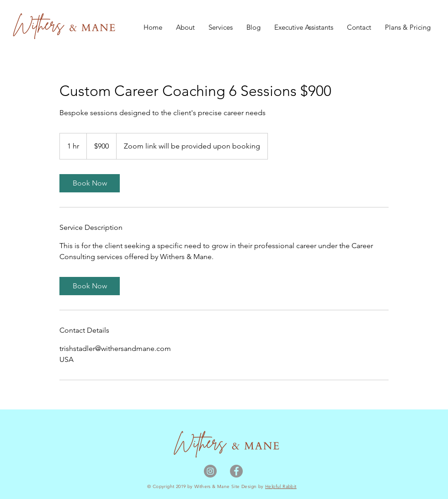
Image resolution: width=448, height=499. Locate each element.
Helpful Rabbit (281, 486)
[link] (90, 183)
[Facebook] (236, 471)
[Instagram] (210, 471)
